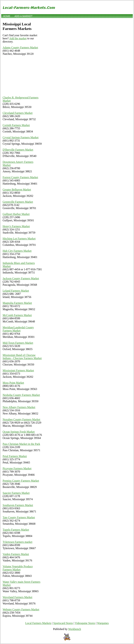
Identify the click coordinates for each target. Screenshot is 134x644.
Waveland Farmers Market (17, 597)
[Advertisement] (22, 76)
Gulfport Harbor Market (16, 214)
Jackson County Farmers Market (21, 278)
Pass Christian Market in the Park (21, 444)
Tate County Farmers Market (19, 517)
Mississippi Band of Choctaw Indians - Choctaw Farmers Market (22, 357)
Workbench (75, 629)
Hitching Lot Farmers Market (19, 239)
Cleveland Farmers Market (18, 113)
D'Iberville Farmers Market (18, 150)
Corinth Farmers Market (16, 125)
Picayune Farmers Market (17, 468)
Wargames (103, 623)
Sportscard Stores (63, 623)
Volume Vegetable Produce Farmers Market (18, 568)
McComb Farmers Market (17, 315)
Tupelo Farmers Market (16, 530)
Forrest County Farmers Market (20, 177)
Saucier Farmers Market (16, 493)
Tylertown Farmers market (17, 542)
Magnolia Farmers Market (17, 303)
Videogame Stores (85, 623)
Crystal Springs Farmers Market (21, 137)
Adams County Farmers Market (20, 47)
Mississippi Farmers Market (18, 370)
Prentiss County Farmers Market (21, 481)
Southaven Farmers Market (18, 505)
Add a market (23, 16)
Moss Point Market (13, 383)
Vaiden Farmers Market (16, 554)
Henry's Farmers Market (16, 226)
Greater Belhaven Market (17, 190)
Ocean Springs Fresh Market (19, 432)
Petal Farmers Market (15, 456)
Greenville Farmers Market (18, 202)
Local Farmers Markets (38, 623)
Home (7, 16)
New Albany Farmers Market (19, 407)
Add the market (18, 38)
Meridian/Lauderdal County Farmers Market (18, 329)
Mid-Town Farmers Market (18, 343)
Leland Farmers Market (16, 291)
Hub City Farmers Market (17, 251)
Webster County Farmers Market (21, 609)
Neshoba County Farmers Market (21, 395)
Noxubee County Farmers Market (21, 419)
